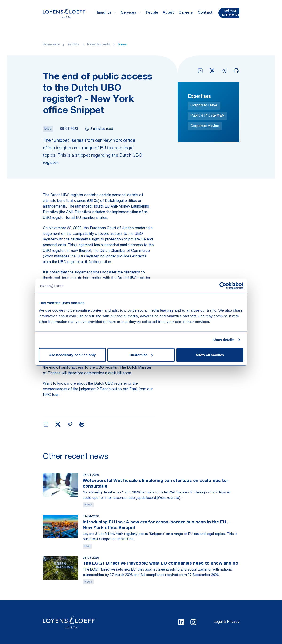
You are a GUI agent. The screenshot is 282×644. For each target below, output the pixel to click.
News (123, 45)
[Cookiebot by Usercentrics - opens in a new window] (223, 286)
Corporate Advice (205, 126)
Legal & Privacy (226, 622)
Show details (223, 340)
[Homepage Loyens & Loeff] (64, 13)
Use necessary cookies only (72, 355)
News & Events (99, 45)
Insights (73, 45)
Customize (141, 355)
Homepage (51, 45)
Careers (186, 13)
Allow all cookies (210, 355)
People (152, 13)
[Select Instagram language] (193, 622)
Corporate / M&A (204, 105)
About (168, 13)
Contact (205, 13)
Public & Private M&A (207, 116)
